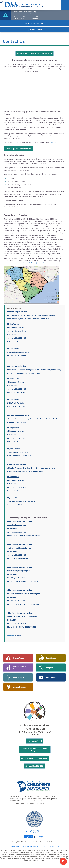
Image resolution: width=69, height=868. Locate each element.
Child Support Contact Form (18, 149)
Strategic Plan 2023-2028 (34, 766)
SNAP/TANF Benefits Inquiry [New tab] (34, 23)
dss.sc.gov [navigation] (40, 837)
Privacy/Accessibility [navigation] (32, 846)
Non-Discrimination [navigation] (17, 846)
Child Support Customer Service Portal (34, 53)
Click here (11, 636)
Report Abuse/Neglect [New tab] (34, 30)
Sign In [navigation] (29, 837)
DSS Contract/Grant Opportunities (27, 16)
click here (54, 142)
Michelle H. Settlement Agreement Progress (35, 750)
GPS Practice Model (34, 741)
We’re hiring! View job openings (26, 12)
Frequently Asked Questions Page (35, 263)
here (47, 801)
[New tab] (26, 831)
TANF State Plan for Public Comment (27, 18)
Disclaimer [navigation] (45, 846)
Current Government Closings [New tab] (25, 14)
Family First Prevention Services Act (34, 758)
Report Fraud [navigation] (55, 846)
